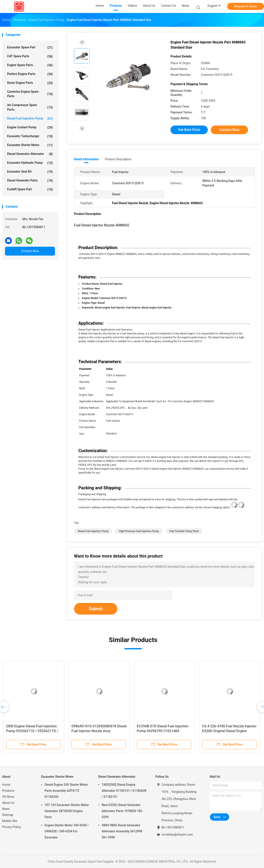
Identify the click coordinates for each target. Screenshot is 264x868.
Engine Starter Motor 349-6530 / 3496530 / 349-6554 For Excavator (67, 831)
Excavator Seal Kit (30, 172)
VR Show (8, 797)
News (6, 809)
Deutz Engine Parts (30, 83)
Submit (96, 609)
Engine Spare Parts (30, 65)
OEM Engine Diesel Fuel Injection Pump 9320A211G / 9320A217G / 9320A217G (32, 731)
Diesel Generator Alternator (30, 154)
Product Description (118, 159)
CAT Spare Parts (30, 56)
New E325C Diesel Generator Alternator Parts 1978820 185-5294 (122, 811)
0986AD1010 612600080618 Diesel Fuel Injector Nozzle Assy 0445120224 (99, 731)
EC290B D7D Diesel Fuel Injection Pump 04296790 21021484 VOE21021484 (163, 731)
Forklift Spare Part (30, 189)
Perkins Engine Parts (30, 74)
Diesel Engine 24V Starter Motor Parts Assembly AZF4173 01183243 (66, 791)
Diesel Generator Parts (30, 181)
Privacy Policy (11, 827)
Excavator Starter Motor (30, 145)
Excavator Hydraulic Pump (30, 163)
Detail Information (86, 159)
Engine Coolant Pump (30, 127)
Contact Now (30, 251)
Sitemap (8, 815)
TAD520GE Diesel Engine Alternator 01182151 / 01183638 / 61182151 (124, 791)
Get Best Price (189, 130)
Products (8, 791)
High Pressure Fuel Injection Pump (139, 531)
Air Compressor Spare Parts (30, 107)
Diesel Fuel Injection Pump (30, 119)
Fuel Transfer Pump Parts (184, 531)
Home (6, 785)
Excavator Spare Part (30, 48)
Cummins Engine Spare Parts (30, 94)
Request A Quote (246, 6)
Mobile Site (10, 821)
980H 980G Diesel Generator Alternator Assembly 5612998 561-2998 (122, 831)
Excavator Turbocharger (30, 136)
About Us (8, 803)
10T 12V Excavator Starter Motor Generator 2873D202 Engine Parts (67, 811)
